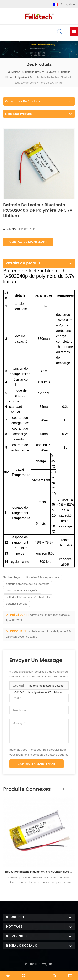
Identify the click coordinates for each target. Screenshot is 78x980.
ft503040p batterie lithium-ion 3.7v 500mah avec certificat (39, 872)
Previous (62, 787)
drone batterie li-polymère (22, 591)
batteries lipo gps (17, 604)
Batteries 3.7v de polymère (43, 577)
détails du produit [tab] (39, 263)
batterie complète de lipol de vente (28, 584)
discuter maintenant (39, 973)
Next (71, 787)
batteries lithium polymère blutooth (28, 597)
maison (14, 72)
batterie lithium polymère (41, 72)
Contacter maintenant (28, 242)
